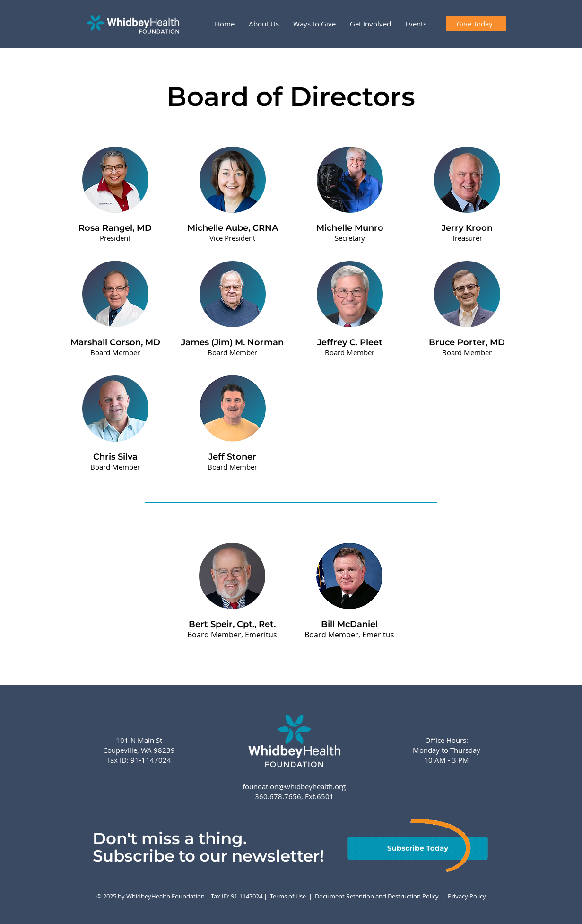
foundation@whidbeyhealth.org (294, 786)
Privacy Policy (467, 896)
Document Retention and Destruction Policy (377, 896)
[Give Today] (476, 24)
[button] (264, 24)
